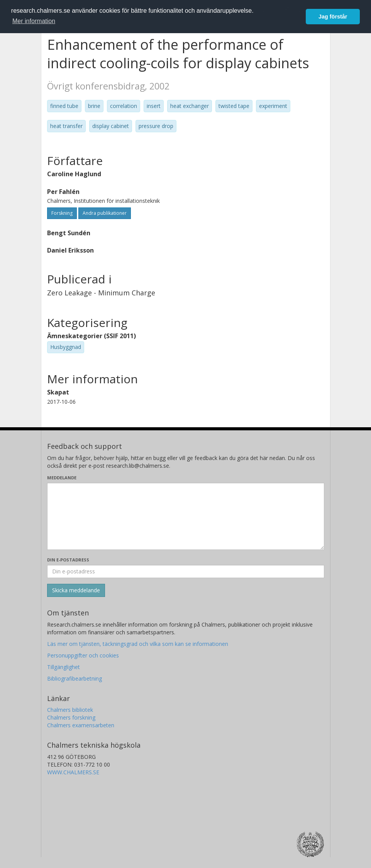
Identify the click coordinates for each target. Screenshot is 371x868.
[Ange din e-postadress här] (186, 571)
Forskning (62, 213)
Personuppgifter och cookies (83, 655)
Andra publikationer (105, 213)
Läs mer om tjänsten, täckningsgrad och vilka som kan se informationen (138, 644)
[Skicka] (76, 590)
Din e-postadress (68, 560)
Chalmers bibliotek (70, 710)
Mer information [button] (34, 21)
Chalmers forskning (71, 717)
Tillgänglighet (64, 667)
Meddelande (62, 478)
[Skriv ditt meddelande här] (186, 516)
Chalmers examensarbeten (81, 725)
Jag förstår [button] (333, 17)
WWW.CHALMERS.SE (73, 772)
